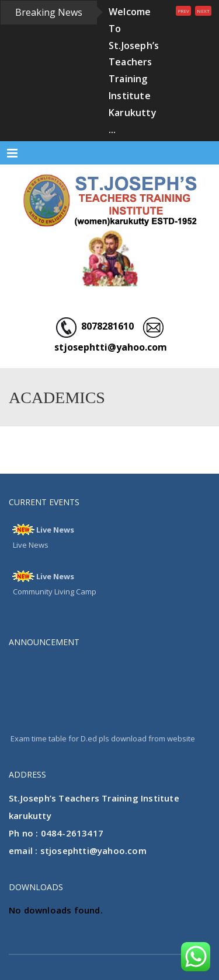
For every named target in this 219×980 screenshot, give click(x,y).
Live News (55, 530)
